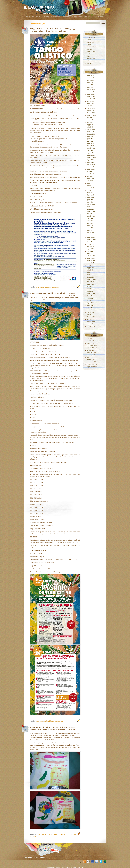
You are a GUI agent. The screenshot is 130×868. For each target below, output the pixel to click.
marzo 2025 (90, 87)
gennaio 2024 (91, 111)
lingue (88, 357)
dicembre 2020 (91, 155)
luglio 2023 (90, 122)
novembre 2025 (91, 78)
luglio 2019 (90, 176)
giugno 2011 (90, 303)
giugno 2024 (90, 101)
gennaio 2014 (91, 284)
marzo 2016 (90, 254)
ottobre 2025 (90, 80)
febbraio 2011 (91, 312)
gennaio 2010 (91, 324)
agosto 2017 (90, 218)
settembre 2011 (91, 300)
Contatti (46, 17)
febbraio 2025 (91, 89)
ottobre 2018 (90, 188)
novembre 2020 (91, 157)
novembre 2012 (91, 293)
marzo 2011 (90, 310)
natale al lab (90, 362)
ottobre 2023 (90, 118)
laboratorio (52, 721)
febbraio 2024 (91, 108)
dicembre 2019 (91, 169)
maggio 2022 (90, 136)
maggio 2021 (90, 153)
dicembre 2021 (91, 143)
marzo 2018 (90, 202)
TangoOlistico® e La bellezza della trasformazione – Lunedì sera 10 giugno (50, 30)
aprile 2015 (90, 270)
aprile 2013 (90, 291)
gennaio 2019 (91, 186)
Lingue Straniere (76, 17)
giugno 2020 (90, 160)
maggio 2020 (90, 162)
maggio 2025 (90, 82)
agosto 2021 (90, 150)
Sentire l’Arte (56, 17)
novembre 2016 (91, 240)
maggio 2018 (90, 197)
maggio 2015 (90, 268)
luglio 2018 (90, 193)
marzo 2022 (90, 141)
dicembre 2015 (91, 258)
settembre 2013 (91, 289)
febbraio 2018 (91, 204)
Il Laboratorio (37, 17)
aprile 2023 (90, 127)
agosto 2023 (90, 120)
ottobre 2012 (90, 296)
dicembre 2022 (91, 134)
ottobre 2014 (90, 282)
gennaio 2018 (91, 207)
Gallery (63, 19)
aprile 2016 (90, 251)
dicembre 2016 (91, 237)
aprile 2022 (90, 139)
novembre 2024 (91, 97)
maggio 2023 (90, 125)
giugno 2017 (90, 223)
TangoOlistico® (99, 17)
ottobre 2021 (90, 146)
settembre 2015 (91, 265)
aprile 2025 (90, 85)
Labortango (88, 17)
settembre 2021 (91, 148)
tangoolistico (56, 287)
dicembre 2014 (91, 277)
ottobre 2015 (90, 263)
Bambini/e (29, 19)
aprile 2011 (90, 308)
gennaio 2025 (91, 92)
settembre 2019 (91, 174)
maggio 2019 (90, 179)
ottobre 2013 (90, 286)
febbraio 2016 (91, 256)
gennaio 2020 (91, 167)
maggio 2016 (90, 249)
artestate (66, 17)
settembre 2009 (91, 326)
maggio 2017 (90, 225)
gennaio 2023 (91, 132)
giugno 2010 (90, 319)
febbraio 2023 (91, 129)
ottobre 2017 (90, 214)
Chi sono (55, 19)
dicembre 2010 (91, 317)
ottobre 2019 (90, 172)
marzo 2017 (90, 230)
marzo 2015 (90, 272)
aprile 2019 (90, 181)
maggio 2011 (90, 305)
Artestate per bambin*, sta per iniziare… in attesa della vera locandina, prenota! (50, 728)
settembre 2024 (91, 99)
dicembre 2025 (91, 75)
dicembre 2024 (91, 94)
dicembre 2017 (91, 209)
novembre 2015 (91, 261)
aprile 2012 (90, 298)
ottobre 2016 (90, 242)
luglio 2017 (90, 221)
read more (74, 287)
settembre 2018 (91, 190)
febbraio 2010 (91, 322)
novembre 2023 (91, 115)
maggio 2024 (90, 104)
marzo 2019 (90, 183)
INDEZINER (80, 867)
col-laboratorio (91, 346)
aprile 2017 (90, 228)
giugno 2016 (90, 247)
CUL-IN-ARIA (91, 348)
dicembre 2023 (91, 113)
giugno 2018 (90, 195)
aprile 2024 (90, 106)
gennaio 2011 (90, 315)
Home (28, 17)
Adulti (36, 19)
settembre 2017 (91, 216)
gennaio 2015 (91, 275)
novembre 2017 (91, 211)
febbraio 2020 (91, 165)
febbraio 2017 (91, 232)
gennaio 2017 (91, 235)
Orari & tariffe (45, 19)
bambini (46, 721)
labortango (90, 355)
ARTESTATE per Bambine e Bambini (47, 293)
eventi (37, 287)
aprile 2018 (90, 200)
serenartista (48, 287)
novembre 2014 (91, 279)
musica (42, 287)
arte (37, 721)
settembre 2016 (91, 244)
